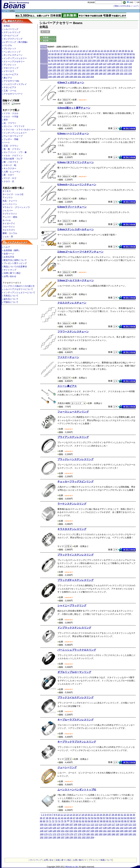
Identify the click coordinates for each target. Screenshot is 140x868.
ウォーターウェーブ (13, 136)
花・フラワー (10, 123)
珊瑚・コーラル (10, 233)
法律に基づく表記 (12, 273)
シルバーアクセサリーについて (18, 289)
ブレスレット (10, 48)
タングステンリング (13, 39)
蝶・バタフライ (11, 162)
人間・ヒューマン (12, 172)
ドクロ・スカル (11, 113)
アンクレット (10, 65)
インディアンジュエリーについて (19, 292)
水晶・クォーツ (10, 201)
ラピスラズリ (9, 230)
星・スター (9, 175)
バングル (8, 45)
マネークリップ (11, 68)
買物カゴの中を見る (122, 6)
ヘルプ (7, 247)
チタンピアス (10, 87)
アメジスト (8, 197)
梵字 (6, 120)
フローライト (9, 227)
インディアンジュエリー (15, 58)
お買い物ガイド (80, 860)
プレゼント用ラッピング (15, 263)
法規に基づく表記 (63, 860)
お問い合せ (49, 860)
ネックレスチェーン (13, 55)
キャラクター (10, 168)
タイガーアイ (9, 223)
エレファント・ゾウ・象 (15, 152)
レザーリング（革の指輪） (16, 42)
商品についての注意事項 (15, 267)
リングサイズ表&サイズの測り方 (19, 286)
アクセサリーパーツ (13, 94)
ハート (7, 142)
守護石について (11, 302)
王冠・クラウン (11, 146)
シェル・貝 (8, 237)
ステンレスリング (12, 32)
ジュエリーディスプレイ (15, 84)
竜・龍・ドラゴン (12, 149)
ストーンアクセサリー (14, 62)
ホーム (5, 11)
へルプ (135, 6)
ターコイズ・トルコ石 (13, 194)
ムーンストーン (10, 204)
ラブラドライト (10, 214)
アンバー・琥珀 (10, 217)
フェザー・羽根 (11, 139)
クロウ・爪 (9, 181)
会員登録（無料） (12, 250)
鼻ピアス (8, 78)
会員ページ (9, 254)
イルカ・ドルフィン (13, 155)
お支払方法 (9, 257)
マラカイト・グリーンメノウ (16, 207)
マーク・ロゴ (10, 178)
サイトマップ (10, 270)
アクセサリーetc (11, 81)
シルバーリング (11, 29)
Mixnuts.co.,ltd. (72, 867)
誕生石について (11, 299)
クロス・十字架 (11, 117)
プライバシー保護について (100, 860)
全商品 (7, 26)
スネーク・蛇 (10, 165)
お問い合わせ (10, 276)
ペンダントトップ (12, 52)
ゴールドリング (11, 36)
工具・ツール (10, 91)
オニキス (7, 191)
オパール (7, 220)
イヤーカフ (9, 71)
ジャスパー (8, 211)
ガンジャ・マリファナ (14, 126)
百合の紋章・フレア (13, 159)
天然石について (11, 296)
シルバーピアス (11, 74)
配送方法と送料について (15, 260)
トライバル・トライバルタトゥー (19, 130)
